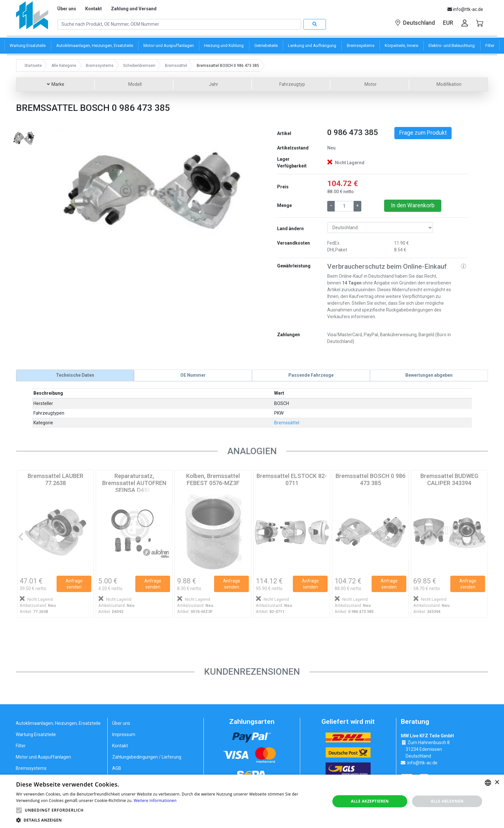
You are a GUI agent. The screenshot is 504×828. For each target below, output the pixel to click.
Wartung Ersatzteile (36, 734)
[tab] (75, 375)
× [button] (497, 783)
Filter (21, 746)
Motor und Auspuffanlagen (43, 757)
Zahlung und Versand (134, 9)
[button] (71, 191)
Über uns (67, 9)
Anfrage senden (74, 584)
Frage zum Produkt (423, 133)
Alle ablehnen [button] (447, 801)
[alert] (252, 801)
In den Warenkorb (413, 205)
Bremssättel (287, 423)
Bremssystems (31, 768)
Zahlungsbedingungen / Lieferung (147, 757)
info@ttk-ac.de (422, 763)
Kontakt (94, 9)
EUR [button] (448, 23)
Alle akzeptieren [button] (370, 801)
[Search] (179, 24)
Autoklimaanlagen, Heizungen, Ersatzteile (58, 723)
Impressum (124, 734)
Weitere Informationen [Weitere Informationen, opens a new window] (155, 801)
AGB (117, 768)
